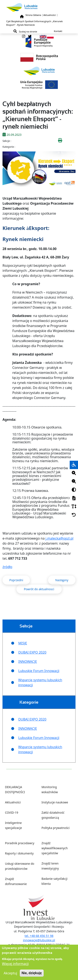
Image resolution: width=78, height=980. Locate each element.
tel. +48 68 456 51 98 (39, 936)
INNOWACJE (28, 662)
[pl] (50, 36)
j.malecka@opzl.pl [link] (59, 538)
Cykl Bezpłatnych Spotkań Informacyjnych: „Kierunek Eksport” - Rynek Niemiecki (34, 23)
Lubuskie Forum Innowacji (39, 671)
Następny (62, 580)
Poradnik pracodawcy (20, 843)
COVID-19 (12, 813)
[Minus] (74, 482)
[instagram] (24, 36)
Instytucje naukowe (55, 802)
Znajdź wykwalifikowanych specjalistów (55, 848)
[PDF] (74, 498)
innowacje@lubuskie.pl (39, 940)
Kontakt (58, 31)
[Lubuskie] (39, 7)
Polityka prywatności (56, 828)
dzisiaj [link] (43, 388)
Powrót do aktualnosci (39, 589)
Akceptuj (10, 975)
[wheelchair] (74, 465)
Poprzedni (16, 580)
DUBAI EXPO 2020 (32, 652)
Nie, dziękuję (32, 975)
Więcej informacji (15, 966)
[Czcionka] (74, 507)
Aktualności (50, 15)
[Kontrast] (74, 490)
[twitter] (30, 36)
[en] (43, 36)
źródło (7, 567)
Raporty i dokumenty (19, 853)
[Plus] (74, 473)
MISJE (23, 643)
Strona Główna (33, 15)
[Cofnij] (74, 515)
